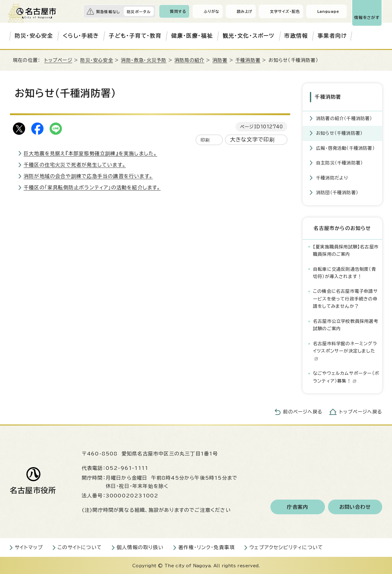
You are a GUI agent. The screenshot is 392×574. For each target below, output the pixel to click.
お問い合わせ (355, 506)
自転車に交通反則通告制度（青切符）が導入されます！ (345, 272)
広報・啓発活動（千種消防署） (345, 147)
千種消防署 (248, 60)
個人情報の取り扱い (140, 547)
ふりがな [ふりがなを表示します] (211, 11)
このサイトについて (80, 547)
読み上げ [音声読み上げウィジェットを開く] (245, 11)
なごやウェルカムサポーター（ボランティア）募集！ (346, 376)
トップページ (58, 60)
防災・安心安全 (34, 36)
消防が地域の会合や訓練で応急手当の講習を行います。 (88, 176)
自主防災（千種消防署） (339, 162)
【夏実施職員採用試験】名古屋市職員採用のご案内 (346, 249)
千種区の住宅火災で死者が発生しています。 (75, 165)
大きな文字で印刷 (253, 140)
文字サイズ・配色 (285, 11)
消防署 (220, 60)
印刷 (205, 140)
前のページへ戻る (303, 411)
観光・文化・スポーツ (249, 36)
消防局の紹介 (189, 60)
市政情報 (296, 36)
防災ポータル (139, 12)
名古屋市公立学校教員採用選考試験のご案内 (346, 324)
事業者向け (332, 36)
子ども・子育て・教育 (135, 36)
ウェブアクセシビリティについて (286, 547)
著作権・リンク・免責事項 (206, 547)
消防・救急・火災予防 (144, 60)
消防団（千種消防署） (337, 192)
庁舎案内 (298, 506)
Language (328, 11)
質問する (178, 11)
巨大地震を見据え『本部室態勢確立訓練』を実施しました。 (90, 153)
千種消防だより (332, 177)
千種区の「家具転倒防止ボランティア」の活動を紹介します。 (92, 187)
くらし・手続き (81, 36)
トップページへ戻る (361, 411)
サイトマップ (29, 547)
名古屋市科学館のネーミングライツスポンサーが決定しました (345, 350)
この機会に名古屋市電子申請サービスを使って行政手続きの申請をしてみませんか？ (345, 298)
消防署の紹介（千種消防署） (344, 117)
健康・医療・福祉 (192, 36)
